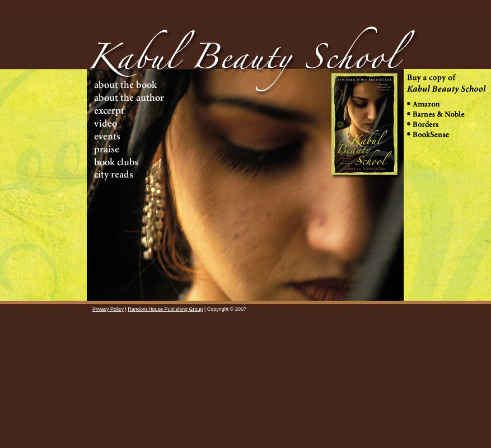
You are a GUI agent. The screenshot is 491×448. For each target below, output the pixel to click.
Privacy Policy (108, 309)
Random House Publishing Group (165, 309)
